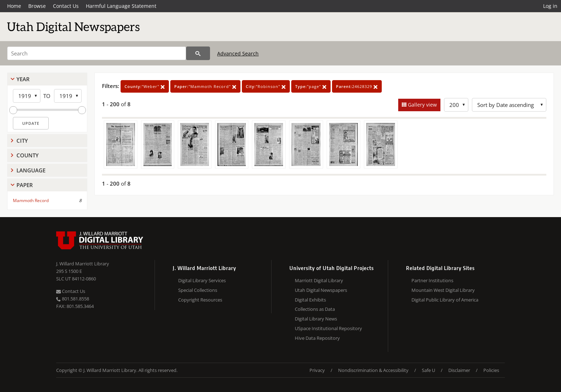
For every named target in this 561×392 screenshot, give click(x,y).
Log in (550, 6)
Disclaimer (459, 370)
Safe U (428, 370)
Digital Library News (316, 319)
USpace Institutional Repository (328, 328)
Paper (25, 185)
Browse (37, 6)
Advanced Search (238, 53)
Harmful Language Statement (121, 6)
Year (23, 79)
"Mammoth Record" (205, 86)
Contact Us (66, 6)
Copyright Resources (200, 300)
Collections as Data (315, 309)
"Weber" (145, 86)
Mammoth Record (31, 200)
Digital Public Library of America (445, 300)
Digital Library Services (202, 280)
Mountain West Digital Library (443, 290)
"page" (311, 86)
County (28, 155)
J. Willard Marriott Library (83, 264)
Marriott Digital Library (319, 280)
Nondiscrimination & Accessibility (373, 370)
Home (14, 6)
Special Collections (198, 290)
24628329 (357, 86)
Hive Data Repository (317, 338)
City (22, 141)
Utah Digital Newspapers (321, 290)
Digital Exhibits (310, 300)
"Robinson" (266, 86)
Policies (491, 370)
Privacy (317, 370)
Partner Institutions (432, 280)
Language (31, 170)
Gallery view (422, 105)
